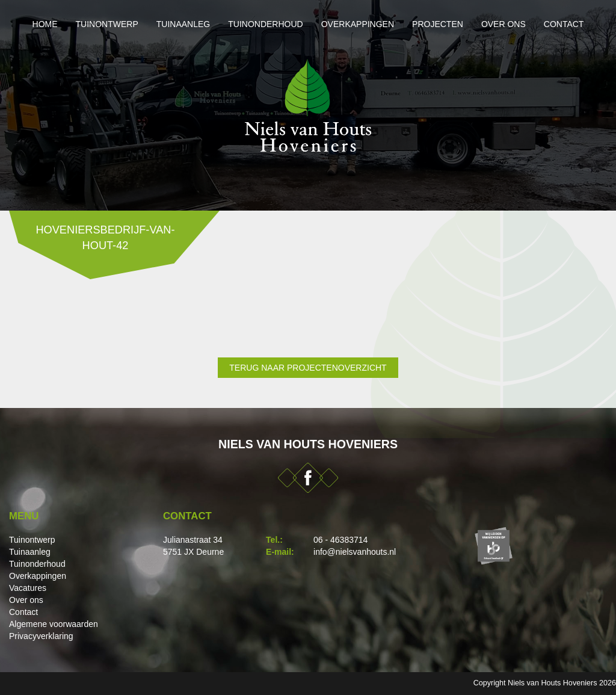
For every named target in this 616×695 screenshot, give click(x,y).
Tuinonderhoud (265, 24)
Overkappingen (358, 24)
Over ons (504, 24)
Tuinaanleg (183, 24)
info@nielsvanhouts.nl (355, 552)
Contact (564, 24)
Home (45, 24)
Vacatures (28, 588)
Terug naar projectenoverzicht (308, 368)
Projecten (438, 24)
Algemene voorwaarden (54, 624)
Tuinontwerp (107, 24)
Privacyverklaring (41, 636)
